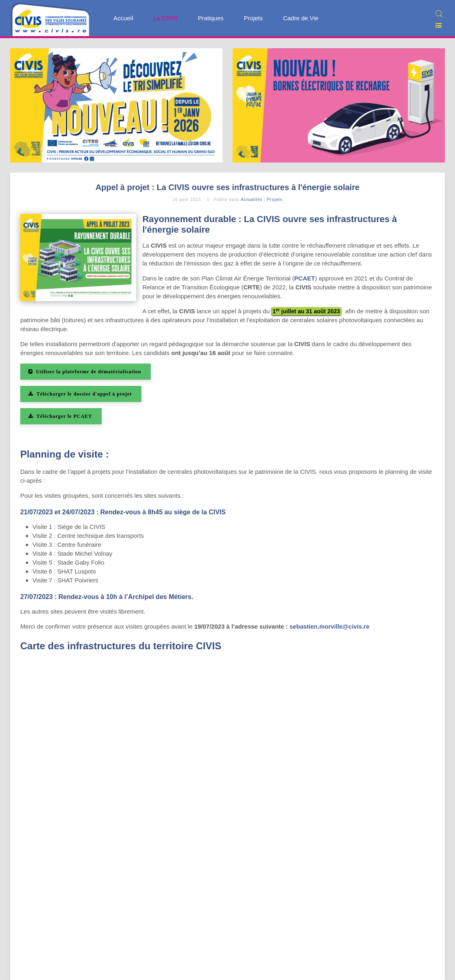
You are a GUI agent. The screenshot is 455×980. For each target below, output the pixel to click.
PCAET (304, 278)
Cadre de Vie (300, 18)
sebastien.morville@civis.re (330, 626)
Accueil (123, 18)
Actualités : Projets (262, 200)
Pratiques (210, 18)
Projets (253, 18)
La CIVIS (165, 18)
